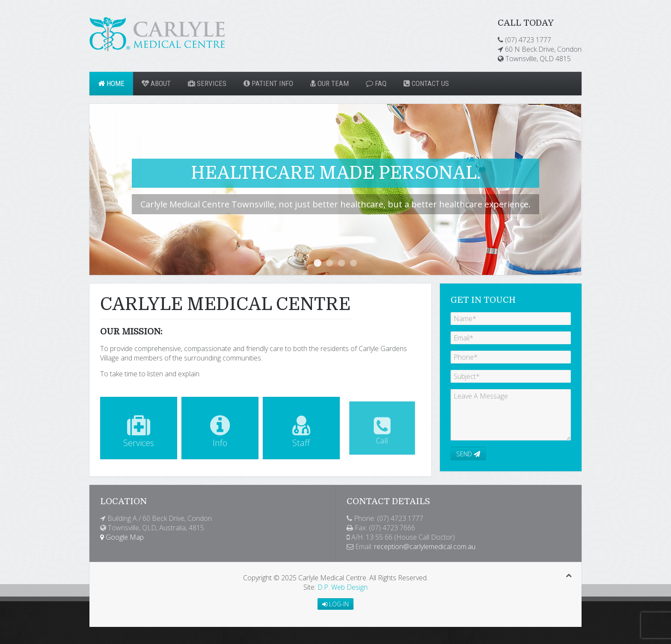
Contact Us (426, 83)
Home (111, 83)
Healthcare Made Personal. (318, 263)
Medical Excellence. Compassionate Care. (330, 263)
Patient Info (268, 83)
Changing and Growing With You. (353, 263)
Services (207, 83)
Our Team (330, 83)
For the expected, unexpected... (341, 263)
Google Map (122, 537)
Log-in (335, 604)
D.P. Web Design (343, 587)
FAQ (376, 83)
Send (468, 454)
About (156, 83)
